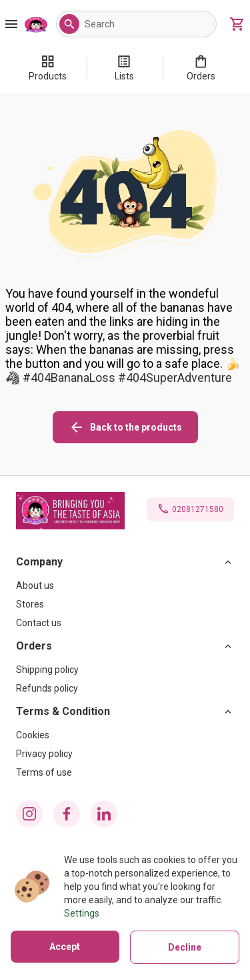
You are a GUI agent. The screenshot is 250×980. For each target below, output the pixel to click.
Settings (82, 913)
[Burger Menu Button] (11, 24)
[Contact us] (125, 623)
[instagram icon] (29, 814)
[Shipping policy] (125, 670)
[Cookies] (125, 735)
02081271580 (198, 509)
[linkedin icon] (104, 814)
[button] (69, 24)
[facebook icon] (67, 814)
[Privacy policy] (125, 754)
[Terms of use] (125, 772)
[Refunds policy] (125, 688)
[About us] (125, 585)
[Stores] (125, 604)
